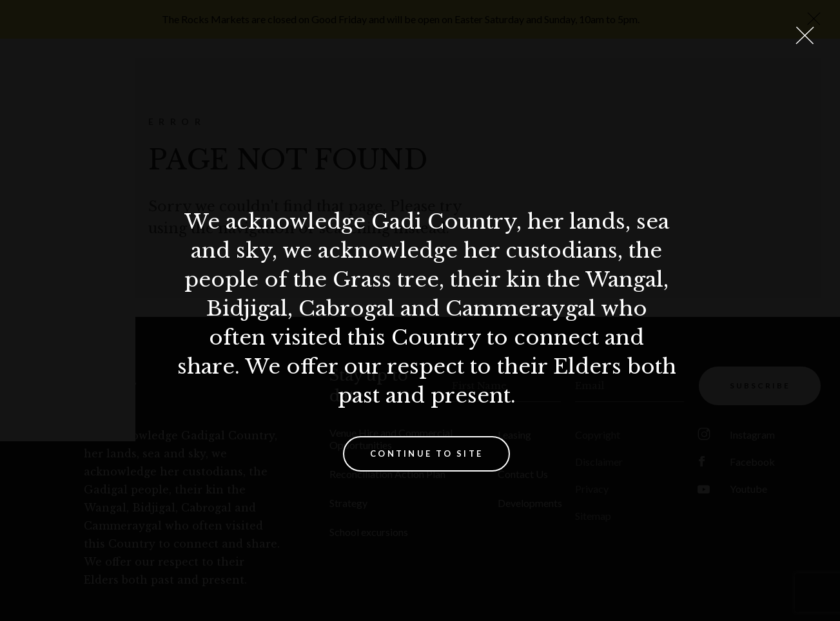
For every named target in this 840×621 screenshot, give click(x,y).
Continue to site (426, 454)
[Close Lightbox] (805, 35)
